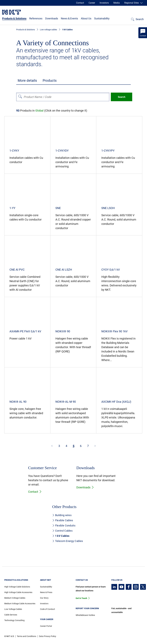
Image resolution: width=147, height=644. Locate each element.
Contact (80, 3)
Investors (104, 3)
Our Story (44, 598)
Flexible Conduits (64, 525)
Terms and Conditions (26, 636)
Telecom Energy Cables (68, 541)
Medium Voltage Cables (15, 598)
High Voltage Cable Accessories (18, 592)
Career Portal (46, 626)
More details (27, 81)
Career (92, 3)
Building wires (62, 515)
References (36, 18)
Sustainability (102, 18)
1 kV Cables (61, 536)
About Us (86, 18)
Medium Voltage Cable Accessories (20, 604)
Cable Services (11, 615)
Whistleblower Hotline (85, 615)
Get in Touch (81, 598)
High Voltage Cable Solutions (17, 587)
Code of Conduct (48, 609)
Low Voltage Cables (13, 609)
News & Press (46, 592)
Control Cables (62, 531)
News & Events (69, 18)
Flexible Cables (63, 520)
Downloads (52, 18)
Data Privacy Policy (48, 636)
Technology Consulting (14, 620)
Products (50, 81)
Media (117, 3)
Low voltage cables (48, 30)
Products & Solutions (14, 18)
